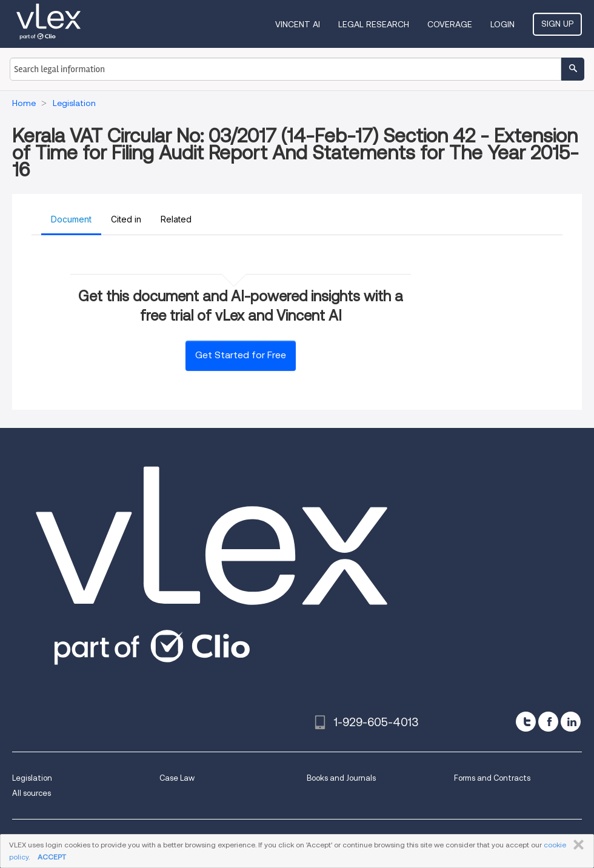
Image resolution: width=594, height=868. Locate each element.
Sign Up (557, 24)
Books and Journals (341, 778)
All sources (32, 793)
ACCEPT (52, 857)
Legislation (32, 778)
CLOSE (576, 845)
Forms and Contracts (492, 778)
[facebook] (548, 722)
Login (502, 24)
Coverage (450, 24)
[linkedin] (571, 722)
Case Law (177, 778)
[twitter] (526, 722)
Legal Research (374, 24)
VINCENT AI (298, 24)
